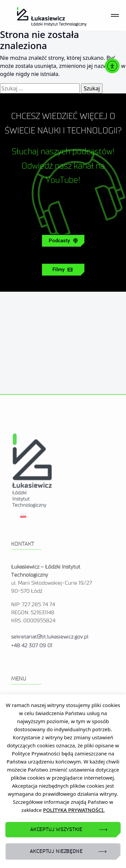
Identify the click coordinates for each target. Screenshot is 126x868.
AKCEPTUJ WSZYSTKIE (56, 830)
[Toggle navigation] (115, 15)
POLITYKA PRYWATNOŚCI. (74, 810)
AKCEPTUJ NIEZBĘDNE (56, 851)
